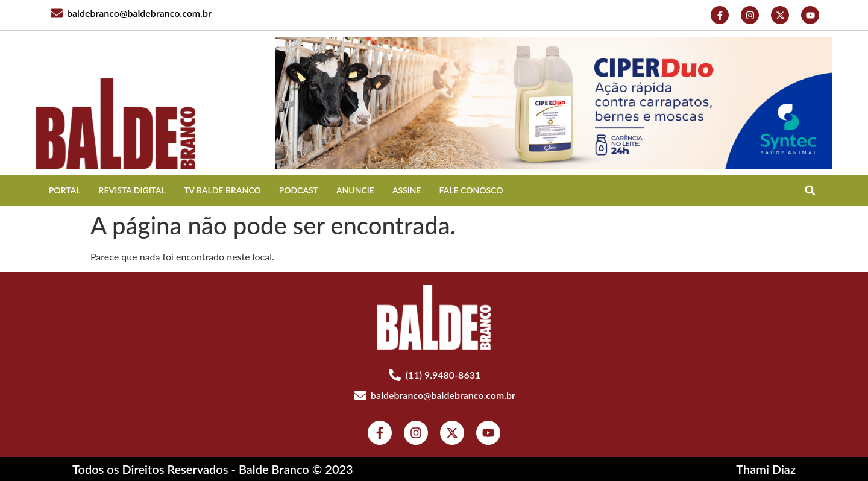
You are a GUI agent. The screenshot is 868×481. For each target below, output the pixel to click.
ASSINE (407, 190)
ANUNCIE (355, 190)
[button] (810, 191)
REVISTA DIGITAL (132, 190)
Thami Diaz (766, 469)
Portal (65, 190)
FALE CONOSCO (471, 190)
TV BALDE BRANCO (222, 190)
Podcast (299, 190)
